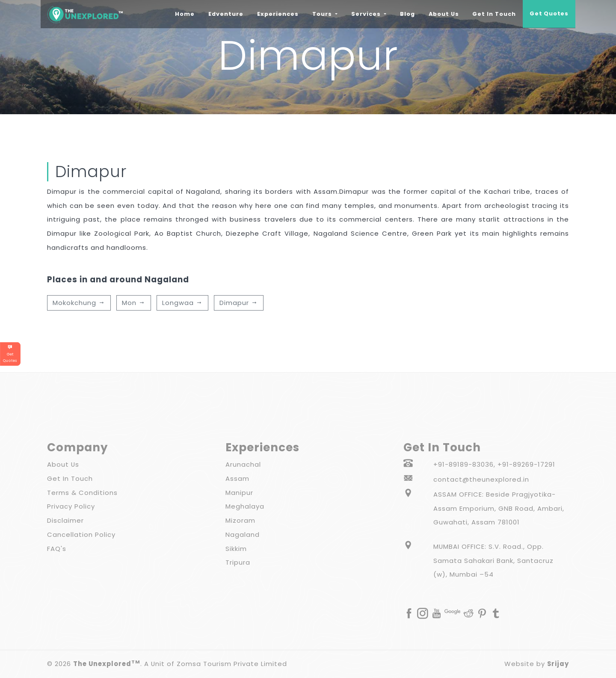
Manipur (239, 493)
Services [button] (366, 14)
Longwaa (182, 303)
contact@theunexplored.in (481, 479)
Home (187, 13)
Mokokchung (79, 303)
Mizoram (240, 520)
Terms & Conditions (82, 493)
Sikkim (236, 549)
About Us (443, 14)
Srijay (558, 664)
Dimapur (239, 303)
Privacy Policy (71, 506)
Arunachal (243, 464)
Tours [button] (322, 14)
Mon (134, 303)
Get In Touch (493, 14)
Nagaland (243, 534)
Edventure (228, 13)
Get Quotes (549, 14)
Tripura (238, 562)
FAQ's (57, 549)
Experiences (277, 14)
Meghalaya (245, 506)
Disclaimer (65, 520)
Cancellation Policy (81, 534)
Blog (406, 14)
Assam (237, 478)
